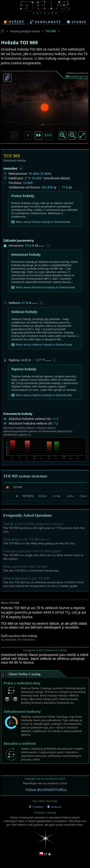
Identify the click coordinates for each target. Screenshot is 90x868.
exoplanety (45, 22)
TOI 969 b (28, 496)
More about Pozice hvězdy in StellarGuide (41, 222)
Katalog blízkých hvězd (25, 31)
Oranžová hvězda (15, 160)
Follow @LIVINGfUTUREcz (46, 790)
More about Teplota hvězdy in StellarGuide (42, 395)
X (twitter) (36, 807)
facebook (54, 807)
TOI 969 (18, 487)
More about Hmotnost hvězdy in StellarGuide (43, 287)
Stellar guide (69, 586)
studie (76, 22)
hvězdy (14, 22)
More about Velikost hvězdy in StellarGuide (42, 345)
